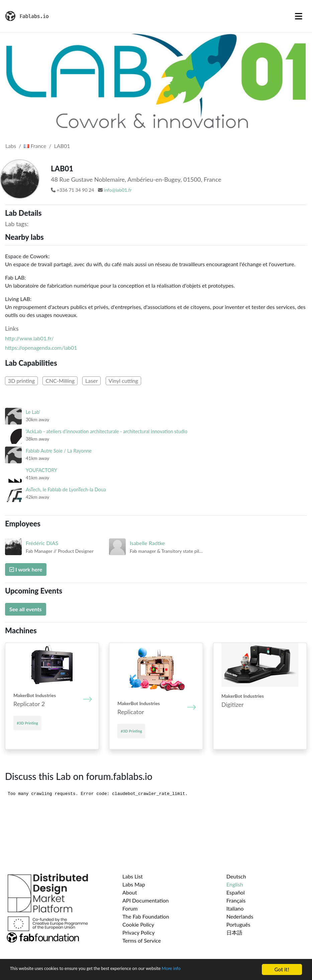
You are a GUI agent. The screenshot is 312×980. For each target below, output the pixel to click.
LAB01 (62, 146)
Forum (130, 908)
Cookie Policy (138, 924)
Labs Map (134, 884)
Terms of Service (142, 940)
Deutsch (236, 876)
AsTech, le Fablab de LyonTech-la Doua (66, 489)
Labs (11, 146)
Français (236, 900)
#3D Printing (27, 723)
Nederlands (240, 916)
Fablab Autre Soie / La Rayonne (59, 451)
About (130, 892)
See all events (26, 609)
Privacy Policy (139, 932)
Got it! (282, 969)
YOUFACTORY (41, 470)
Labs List (133, 876)
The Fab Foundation (146, 916)
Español (236, 892)
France (35, 146)
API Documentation (146, 900)
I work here (26, 569)
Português (238, 924)
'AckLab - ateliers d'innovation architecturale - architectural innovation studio (107, 431)
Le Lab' (33, 412)
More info (206, 970)
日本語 (234, 932)
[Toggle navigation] (299, 16)
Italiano (235, 908)
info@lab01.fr (118, 190)
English (235, 884)
